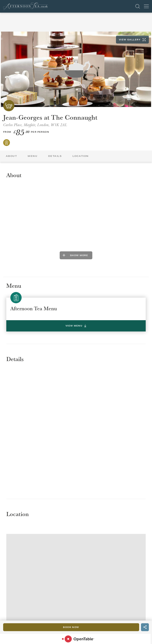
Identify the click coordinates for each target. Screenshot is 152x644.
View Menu (76, 326)
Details (55, 156)
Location (81, 156)
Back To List (5, 25)
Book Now (71, 627)
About (11, 156)
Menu (33, 156)
